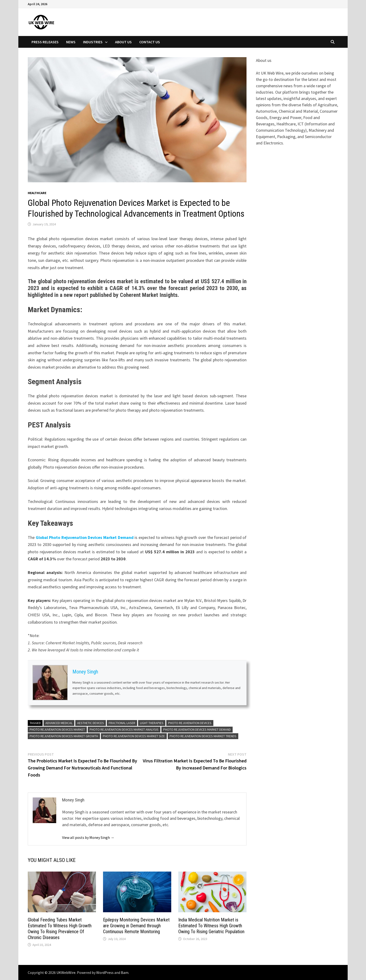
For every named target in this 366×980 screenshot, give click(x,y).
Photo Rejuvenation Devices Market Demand (197, 729)
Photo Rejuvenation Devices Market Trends (203, 736)
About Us (123, 42)
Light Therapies (152, 723)
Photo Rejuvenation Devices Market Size (134, 736)
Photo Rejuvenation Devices (190, 723)
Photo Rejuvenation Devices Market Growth (64, 736)
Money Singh (85, 672)
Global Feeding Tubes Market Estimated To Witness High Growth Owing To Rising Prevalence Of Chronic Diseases (60, 929)
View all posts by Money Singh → (88, 837)
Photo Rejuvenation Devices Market (57, 729)
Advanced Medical (59, 723)
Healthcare (37, 193)
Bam (125, 972)
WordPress (105, 972)
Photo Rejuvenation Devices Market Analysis (124, 729)
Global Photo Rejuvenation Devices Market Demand (85, 537)
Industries (93, 42)
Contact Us (150, 42)
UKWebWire (66, 972)
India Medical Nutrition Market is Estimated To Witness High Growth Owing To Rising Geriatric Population (211, 926)
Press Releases (45, 42)
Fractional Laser (122, 723)
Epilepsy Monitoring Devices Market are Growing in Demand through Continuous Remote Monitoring (136, 926)
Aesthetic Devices (91, 723)
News (71, 42)
